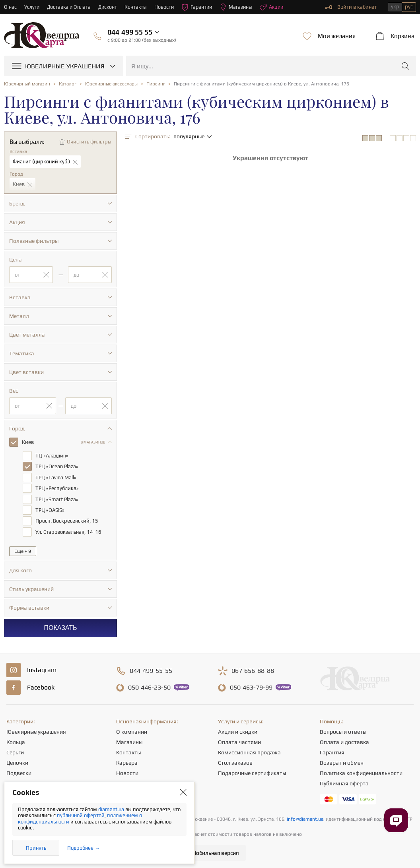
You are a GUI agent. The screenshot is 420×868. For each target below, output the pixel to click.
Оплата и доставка (344, 740)
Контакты (138, 7)
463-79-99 (251, 686)
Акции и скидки (238, 730)
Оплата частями (239, 740)
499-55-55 (151, 669)
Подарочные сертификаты (252, 771)
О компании (132, 730)
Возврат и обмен (342, 761)
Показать (60, 626)
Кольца (16, 740)
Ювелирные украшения (36, 730)
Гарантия (332, 751)
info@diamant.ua (305, 818)
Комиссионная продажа (249, 751)
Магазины (241, 7)
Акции (277, 7)
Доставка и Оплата (70, 7)
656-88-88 (253, 669)
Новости (167, 7)
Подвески (19, 771)
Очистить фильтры (89, 142)
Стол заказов (235, 761)
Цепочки (17, 761)
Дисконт (110, 7)
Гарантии (201, 7)
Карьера (127, 761)
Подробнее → (84, 848)
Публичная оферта (344, 782)
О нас (10, 7)
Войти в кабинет (351, 7)
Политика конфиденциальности (361, 771)
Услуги (32, 7)
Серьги (15, 751)
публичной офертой (81, 815)
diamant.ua (112, 809)
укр (395, 7)
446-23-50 (149, 686)
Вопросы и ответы (343, 730)
